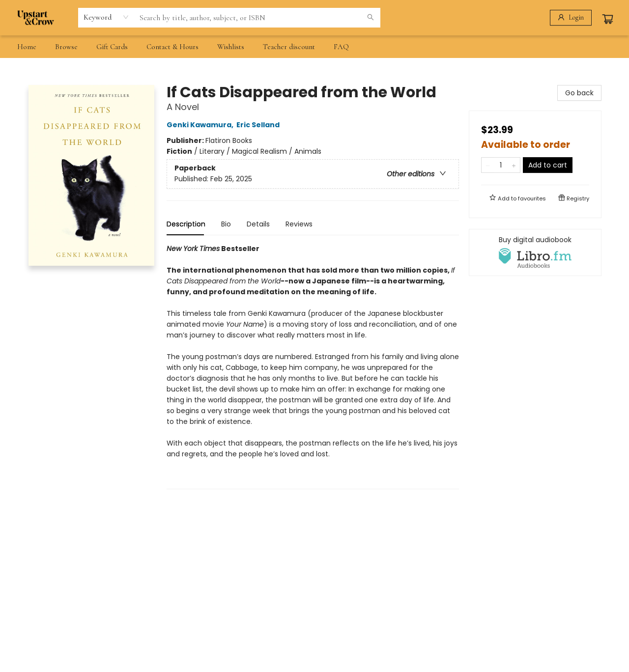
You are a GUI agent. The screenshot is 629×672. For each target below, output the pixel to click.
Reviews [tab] (299, 224)
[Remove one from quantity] (488, 165)
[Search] (371, 18)
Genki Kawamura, (201, 125)
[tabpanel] (313, 366)
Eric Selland (259, 125)
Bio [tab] (226, 224)
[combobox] (106, 17)
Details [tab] (258, 224)
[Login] (571, 18)
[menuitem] (27, 47)
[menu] (314, 47)
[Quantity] (501, 165)
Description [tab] (186, 224)
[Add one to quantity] (514, 165)
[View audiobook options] (535, 252)
